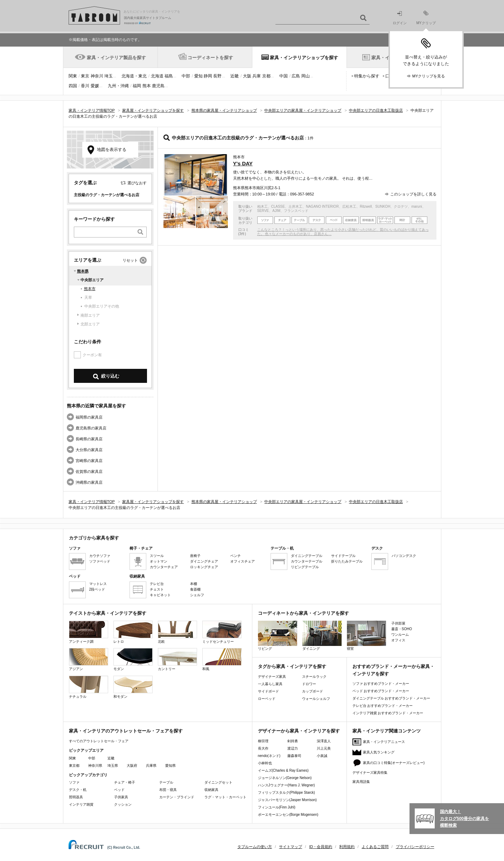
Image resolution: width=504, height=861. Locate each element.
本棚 (194, 584)
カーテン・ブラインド (177, 797)
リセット (130, 260)
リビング (278, 636)
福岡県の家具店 (89, 417)
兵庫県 (151, 766)
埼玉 (108, 76)
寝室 (366, 636)
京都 (266, 76)
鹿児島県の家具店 (91, 428)
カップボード (313, 691)
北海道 (157, 76)
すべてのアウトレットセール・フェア (99, 741)
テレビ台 (157, 584)
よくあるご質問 (375, 847)
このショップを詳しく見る (413, 194)
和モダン (133, 687)
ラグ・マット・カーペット (225, 797)
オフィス (398, 640)
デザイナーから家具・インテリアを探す (299, 731)
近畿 (234, 76)
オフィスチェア (243, 561)
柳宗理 (263, 741)
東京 (85, 76)
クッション (123, 804)
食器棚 (195, 589)
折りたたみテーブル (347, 561)
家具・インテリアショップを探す (304, 58)
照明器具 (76, 797)
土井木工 (295, 206)
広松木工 (349, 206)
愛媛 (95, 86)
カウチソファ (100, 556)
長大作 (263, 748)
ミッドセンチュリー (222, 632)
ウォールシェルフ (316, 699)
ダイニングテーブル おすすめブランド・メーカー (391, 698)
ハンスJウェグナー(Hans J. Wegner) (286, 785)
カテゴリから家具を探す (94, 538)
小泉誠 (322, 756)
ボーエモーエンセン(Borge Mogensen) (288, 815)
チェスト (157, 589)
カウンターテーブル (307, 561)
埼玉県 (113, 766)
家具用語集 (361, 782)
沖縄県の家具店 (89, 482)
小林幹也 (265, 763)
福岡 (137, 86)
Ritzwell (366, 206)
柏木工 (262, 206)
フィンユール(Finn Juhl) (277, 807)
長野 (217, 76)
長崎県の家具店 (89, 439)
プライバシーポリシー (415, 847)
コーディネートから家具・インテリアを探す (303, 613)
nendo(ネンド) (269, 756)
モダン (133, 659)
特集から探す (367, 76)
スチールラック (314, 677)
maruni (417, 206)
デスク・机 (78, 790)
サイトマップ (290, 847)
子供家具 (121, 797)
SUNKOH (383, 206)
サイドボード (268, 691)
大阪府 (132, 766)
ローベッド (267, 699)
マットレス (98, 584)
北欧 (177, 632)
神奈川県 (95, 766)
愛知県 (170, 766)
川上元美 (324, 748)
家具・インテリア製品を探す (116, 58)
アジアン (89, 659)
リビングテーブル (305, 567)
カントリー (177, 659)
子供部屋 (398, 623)
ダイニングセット (218, 782)
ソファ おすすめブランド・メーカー (381, 684)
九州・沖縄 (118, 86)
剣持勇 (293, 741)
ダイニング (322, 636)
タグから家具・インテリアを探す (292, 666)
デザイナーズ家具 (272, 677)
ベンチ (236, 556)
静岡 (208, 76)
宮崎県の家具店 (89, 461)
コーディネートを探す (210, 58)
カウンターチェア (164, 567)
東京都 (74, 766)
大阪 (247, 76)
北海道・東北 (134, 76)
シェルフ (197, 595)
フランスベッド (296, 211)
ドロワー (309, 684)
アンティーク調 (89, 632)
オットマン (159, 561)
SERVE (263, 211)
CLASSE (278, 206)
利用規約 (347, 847)
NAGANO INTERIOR (322, 206)
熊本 (147, 86)
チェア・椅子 (125, 782)
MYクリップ (426, 18)
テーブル (166, 782)
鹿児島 (158, 86)
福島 (169, 76)
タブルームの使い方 (255, 847)
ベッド (119, 790)
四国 (73, 86)
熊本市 (90, 289)
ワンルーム (400, 635)
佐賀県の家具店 (89, 471)
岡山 (306, 76)
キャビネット (160, 595)
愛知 (198, 76)
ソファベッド (100, 561)
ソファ (74, 782)
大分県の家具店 (89, 450)
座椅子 (195, 556)
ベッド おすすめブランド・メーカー (381, 691)
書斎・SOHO (402, 629)
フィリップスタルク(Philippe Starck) (286, 793)
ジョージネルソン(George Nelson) (285, 778)
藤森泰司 (294, 756)
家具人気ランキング (379, 752)
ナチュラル (89, 687)
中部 (186, 76)
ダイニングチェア (204, 561)
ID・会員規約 (321, 847)
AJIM (276, 211)
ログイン (400, 18)
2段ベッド (97, 589)
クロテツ (401, 206)
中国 (283, 76)
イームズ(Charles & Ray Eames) (283, 770)
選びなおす (137, 183)
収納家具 (211, 790)
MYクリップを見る (429, 76)
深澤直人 (324, 741)
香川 (85, 86)
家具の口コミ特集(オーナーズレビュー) (394, 763)
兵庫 (257, 76)
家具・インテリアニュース (384, 742)
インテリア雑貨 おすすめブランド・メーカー (388, 713)
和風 (222, 659)
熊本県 (83, 271)
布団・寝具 (168, 790)
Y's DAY (243, 163)
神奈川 (97, 76)
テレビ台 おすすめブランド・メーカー (383, 706)
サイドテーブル (343, 556)
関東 (73, 76)
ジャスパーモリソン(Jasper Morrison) (287, 800)
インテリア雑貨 (81, 804)
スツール (157, 556)
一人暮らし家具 (270, 684)
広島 (296, 76)
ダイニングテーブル (307, 556)
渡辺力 (293, 748)
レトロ (133, 632)
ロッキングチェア (204, 567)
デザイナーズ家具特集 (370, 773)
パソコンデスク (404, 556)
